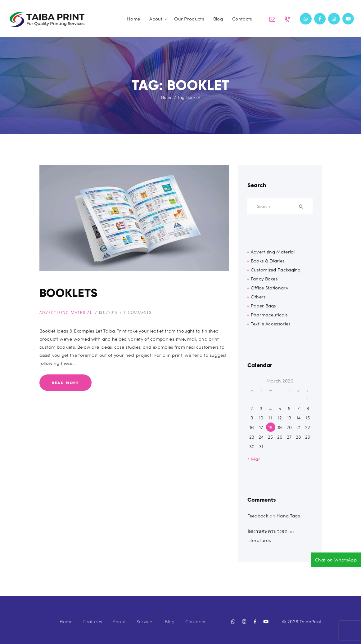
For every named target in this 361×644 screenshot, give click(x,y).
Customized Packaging (276, 270)
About (119, 621)
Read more (65, 384)
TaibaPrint (311, 621)
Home (167, 97)
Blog (170, 621)
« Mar (254, 459)
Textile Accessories (271, 324)
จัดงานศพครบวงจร (267, 531)
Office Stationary (269, 288)
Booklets (72, 294)
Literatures (259, 540)
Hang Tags (288, 516)
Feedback (258, 516)
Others (258, 297)
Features (93, 621)
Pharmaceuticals (269, 315)
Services (145, 621)
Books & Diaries (268, 261)
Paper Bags (263, 306)
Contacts (195, 621)
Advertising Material (69, 314)
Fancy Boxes (264, 279)
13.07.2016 (114, 314)
